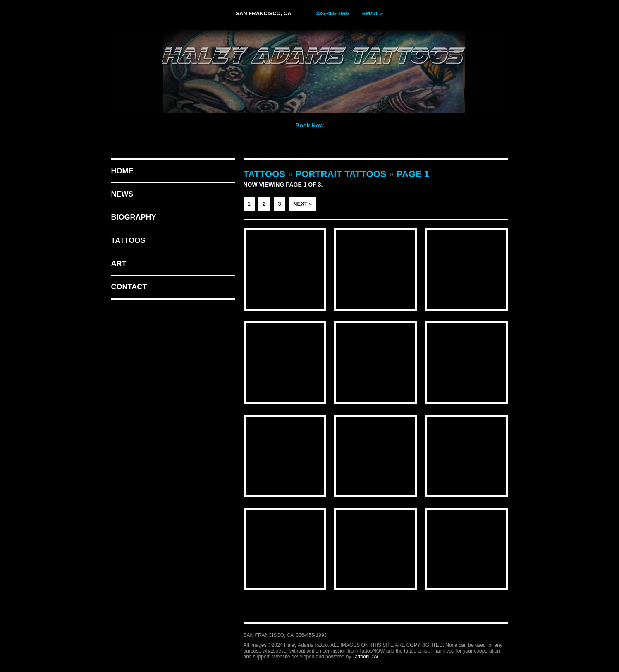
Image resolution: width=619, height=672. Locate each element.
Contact (129, 287)
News (122, 194)
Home (122, 171)
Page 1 (413, 174)
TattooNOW (365, 657)
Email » (373, 13)
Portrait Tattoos (341, 174)
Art (119, 264)
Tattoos (128, 240)
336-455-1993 (333, 13)
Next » (303, 204)
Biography (134, 217)
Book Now (309, 125)
